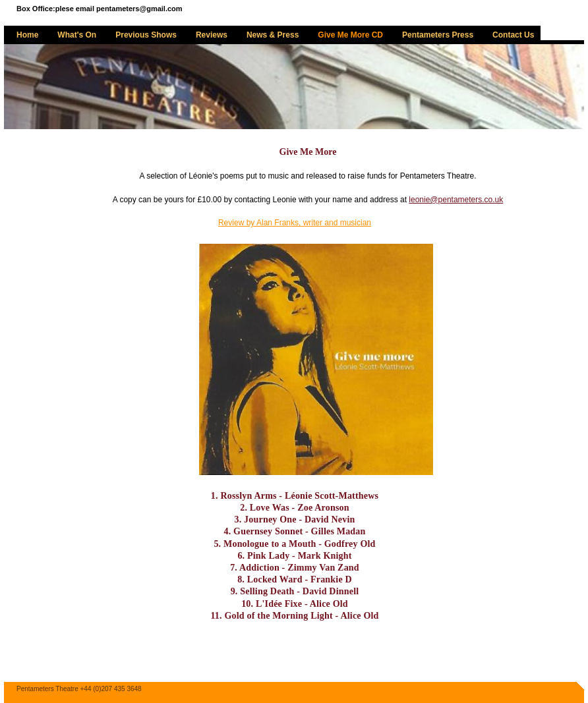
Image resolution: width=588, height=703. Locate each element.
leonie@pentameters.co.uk (456, 200)
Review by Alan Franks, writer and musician (295, 223)
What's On (77, 35)
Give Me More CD (350, 35)
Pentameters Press (438, 35)
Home (27, 35)
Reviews (212, 35)
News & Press (273, 35)
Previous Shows (146, 35)
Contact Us (513, 35)
